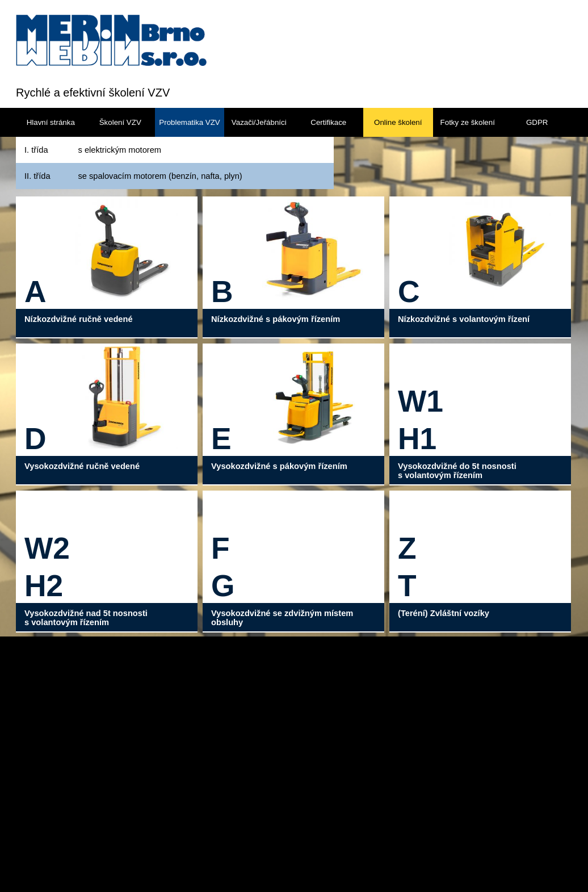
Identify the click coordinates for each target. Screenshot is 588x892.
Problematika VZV (189, 122)
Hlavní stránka (51, 122)
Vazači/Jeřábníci (259, 122)
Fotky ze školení (468, 122)
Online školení (398, 122)
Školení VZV (120, 122)
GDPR (537, 122)
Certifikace (328, 122)
